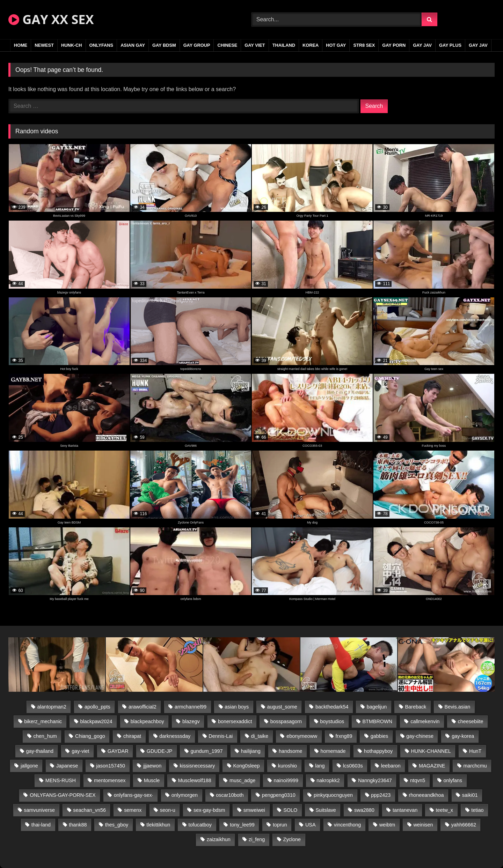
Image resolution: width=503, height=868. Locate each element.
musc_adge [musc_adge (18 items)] (242, 780)
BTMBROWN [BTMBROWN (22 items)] (377, 721)
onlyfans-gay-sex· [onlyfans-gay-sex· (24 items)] (134, 795)
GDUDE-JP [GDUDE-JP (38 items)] (160, 751)
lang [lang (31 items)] (320, 766)
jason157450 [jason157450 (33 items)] (111, 766)
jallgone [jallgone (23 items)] (29, 766)
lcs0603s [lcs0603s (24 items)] (353, 766)
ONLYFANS (101, 45)
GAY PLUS (450, 45)
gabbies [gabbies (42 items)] (379, 736)
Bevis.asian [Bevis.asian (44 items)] (458, 707)
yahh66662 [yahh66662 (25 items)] (464, 825)
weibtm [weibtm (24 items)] (387, 825)
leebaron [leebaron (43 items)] (391, 766)
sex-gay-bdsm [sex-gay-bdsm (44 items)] (209, 810)
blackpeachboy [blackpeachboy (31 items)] (147, 721)
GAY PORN (394, 45)
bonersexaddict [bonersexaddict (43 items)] (235, 721)
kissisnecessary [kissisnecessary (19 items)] (197, 766)
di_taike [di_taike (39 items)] (260, 736)
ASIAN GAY (133, 45)
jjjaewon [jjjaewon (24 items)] (152, 766)
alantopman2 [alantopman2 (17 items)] (52, 707)
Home (21, 45)
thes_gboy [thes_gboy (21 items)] (117, 825)
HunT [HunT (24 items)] (475, 751)
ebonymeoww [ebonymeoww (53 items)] (302, 736)
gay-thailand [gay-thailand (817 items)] (40, 751)
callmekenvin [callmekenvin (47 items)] (425, 721)
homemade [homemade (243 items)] (333, 751)
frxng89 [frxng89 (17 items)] (344, 736)
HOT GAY (336, 45)
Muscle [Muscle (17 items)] (152, 780)
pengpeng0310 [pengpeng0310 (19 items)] (279, 795)
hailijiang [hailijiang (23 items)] (251, 751)
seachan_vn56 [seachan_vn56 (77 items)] (89, 810)
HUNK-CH (72, 45)
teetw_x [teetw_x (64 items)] (444, 810)
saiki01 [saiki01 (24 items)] (470, 795)
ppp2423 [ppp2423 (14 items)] (381, 795)
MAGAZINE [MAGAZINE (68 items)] (432, 766)
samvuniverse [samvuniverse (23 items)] (39, 810)
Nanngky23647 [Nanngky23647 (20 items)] (375, 780)
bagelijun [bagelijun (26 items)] (377, 707)
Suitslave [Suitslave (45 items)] (326, 810)
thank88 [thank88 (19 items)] (78, 825)
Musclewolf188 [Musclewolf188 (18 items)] (195, 780)
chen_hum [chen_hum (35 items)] (45, 736)
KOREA (311, 45)
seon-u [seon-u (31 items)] (168, 810)
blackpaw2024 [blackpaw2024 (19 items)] (96, 721)
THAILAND (284, 45)
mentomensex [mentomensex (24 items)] (110, 780)
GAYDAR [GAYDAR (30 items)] (118, 751)
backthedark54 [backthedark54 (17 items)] (332, 707)
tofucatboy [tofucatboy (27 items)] (200, 825)
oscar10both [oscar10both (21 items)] (230, 795)
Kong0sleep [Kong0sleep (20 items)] (246, 766)
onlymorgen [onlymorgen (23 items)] (185, 795)
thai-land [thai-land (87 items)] (41, 825)
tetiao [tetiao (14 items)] (477, 810)
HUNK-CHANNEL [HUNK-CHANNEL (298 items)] (431, 751)
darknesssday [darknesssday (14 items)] (175, 736)
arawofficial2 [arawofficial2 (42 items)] (143, 707)
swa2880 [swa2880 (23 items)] (364, 810)
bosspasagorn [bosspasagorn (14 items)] (286, 721)
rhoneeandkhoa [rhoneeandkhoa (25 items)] (427, 795)
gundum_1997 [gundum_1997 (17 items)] (207, 751)
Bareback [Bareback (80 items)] (416, 707)
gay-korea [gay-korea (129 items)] (463, 736)
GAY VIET (255, 45)
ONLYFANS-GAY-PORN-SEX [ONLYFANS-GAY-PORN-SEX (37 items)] (63, 795)
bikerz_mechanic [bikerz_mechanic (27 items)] (43, 721)
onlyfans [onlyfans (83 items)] (453, 780)
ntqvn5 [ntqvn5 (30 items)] (418, 780)
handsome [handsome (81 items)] (290, 751)
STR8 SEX (364, 45)
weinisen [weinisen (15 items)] (423, 825)
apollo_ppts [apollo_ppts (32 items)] (97, 707)
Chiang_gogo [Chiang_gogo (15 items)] (90, 736)
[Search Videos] (337, 20)
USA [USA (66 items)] (311, 825)
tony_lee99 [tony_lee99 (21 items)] (242, 825)
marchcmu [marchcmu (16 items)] (475, 766)
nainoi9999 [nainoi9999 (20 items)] (286, 780)
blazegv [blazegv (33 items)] (191, 721)
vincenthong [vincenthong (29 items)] (348, 825)
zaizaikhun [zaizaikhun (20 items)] (219, 839)
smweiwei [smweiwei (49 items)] (254, 810)
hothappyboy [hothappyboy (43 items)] (378, 751)
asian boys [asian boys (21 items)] (237, 707)
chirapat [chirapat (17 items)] (132, 736)
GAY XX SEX (51, 19)
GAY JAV (422, 45)
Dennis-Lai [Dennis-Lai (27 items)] (221, 736)
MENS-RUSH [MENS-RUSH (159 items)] (61, 780)
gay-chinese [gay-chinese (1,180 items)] (420, 736)
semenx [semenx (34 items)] (133, 810)
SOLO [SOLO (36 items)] (290, 810)
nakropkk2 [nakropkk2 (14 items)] (328, 780)
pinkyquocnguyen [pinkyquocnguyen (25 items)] (333, 795)
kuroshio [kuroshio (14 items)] (287, 766)
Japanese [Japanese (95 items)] (67, 766)
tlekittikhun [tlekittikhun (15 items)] (158, 825)
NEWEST (44, 45)
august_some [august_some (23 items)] (282, 707)
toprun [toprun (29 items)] (280, 825)
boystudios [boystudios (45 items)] (332, 721)
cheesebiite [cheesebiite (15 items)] (471, 721)
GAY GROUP (197, 45)
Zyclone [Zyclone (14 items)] (292, 839)
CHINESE (227, 45)
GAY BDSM (164, 45)
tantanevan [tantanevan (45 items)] (405, 810)
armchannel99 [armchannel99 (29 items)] (191, 707)
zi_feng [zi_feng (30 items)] (257, 839)
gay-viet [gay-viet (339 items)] (80, 751)
